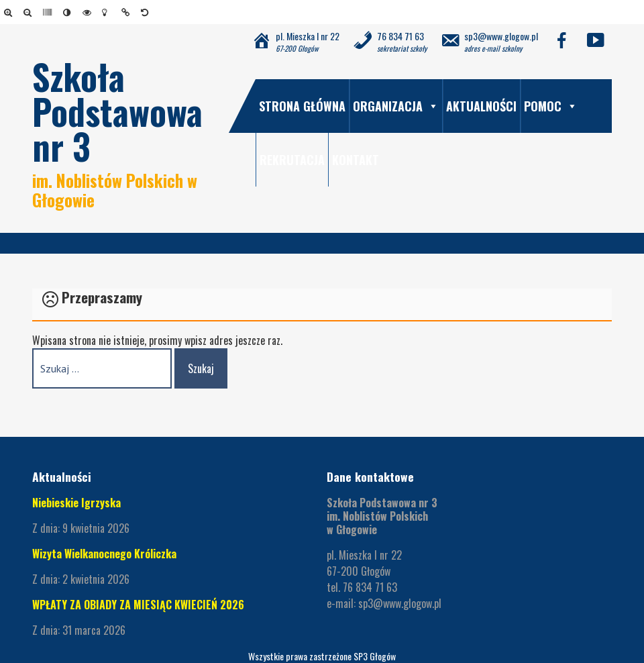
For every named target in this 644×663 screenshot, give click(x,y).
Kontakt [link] (356, 160)
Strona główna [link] (302, 106)
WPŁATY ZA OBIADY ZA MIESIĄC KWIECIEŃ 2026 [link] (138, 605)
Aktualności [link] (481, 106)
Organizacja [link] (396, 106)
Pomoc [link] (551, 106)
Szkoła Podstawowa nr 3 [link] (117, 111)
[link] (10, 12)
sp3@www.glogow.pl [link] (400, 603)
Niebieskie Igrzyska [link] (76, 503)
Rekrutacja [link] (292, 160)
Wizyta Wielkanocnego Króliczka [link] (106, 554)
